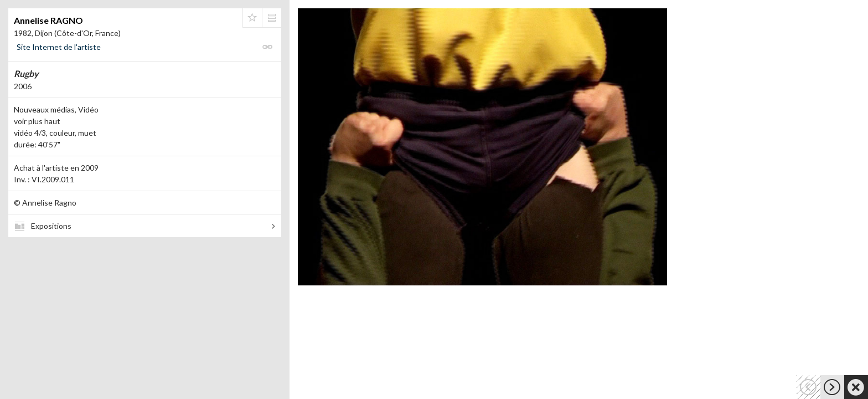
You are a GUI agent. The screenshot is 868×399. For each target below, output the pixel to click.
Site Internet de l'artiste (59, 47)
